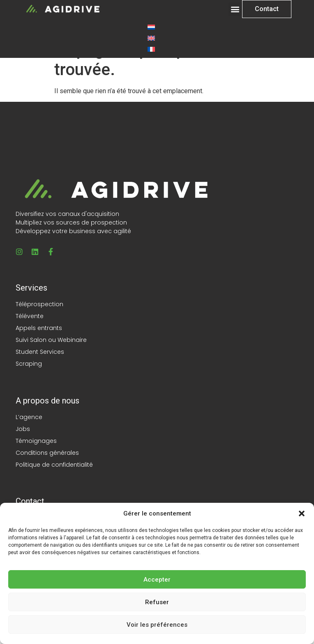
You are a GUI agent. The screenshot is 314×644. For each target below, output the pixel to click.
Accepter (157, 580)
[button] (302, 513)
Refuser (157, 602)
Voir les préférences (157, 625)
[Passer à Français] (151, 49)
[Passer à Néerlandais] (151, 27)
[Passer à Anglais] (151, 38)
